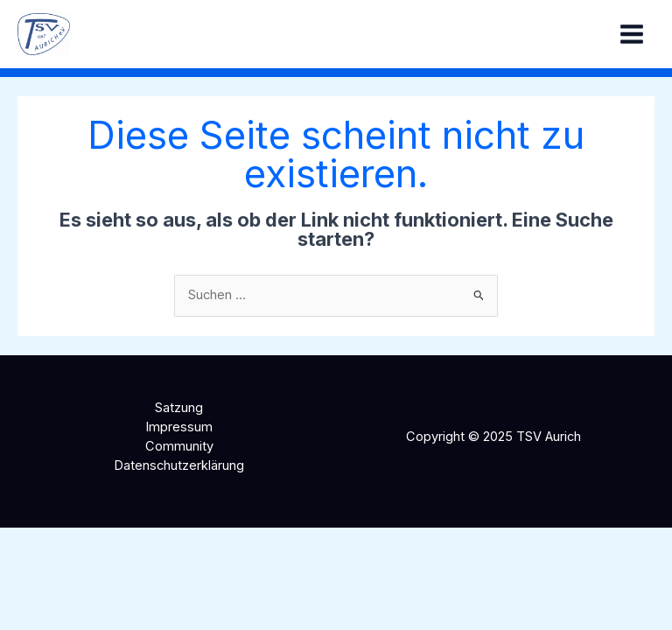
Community (179, 446)
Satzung (179, 408)
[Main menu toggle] (632, 34)
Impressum (179, 427)
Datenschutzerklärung (179, 465)
